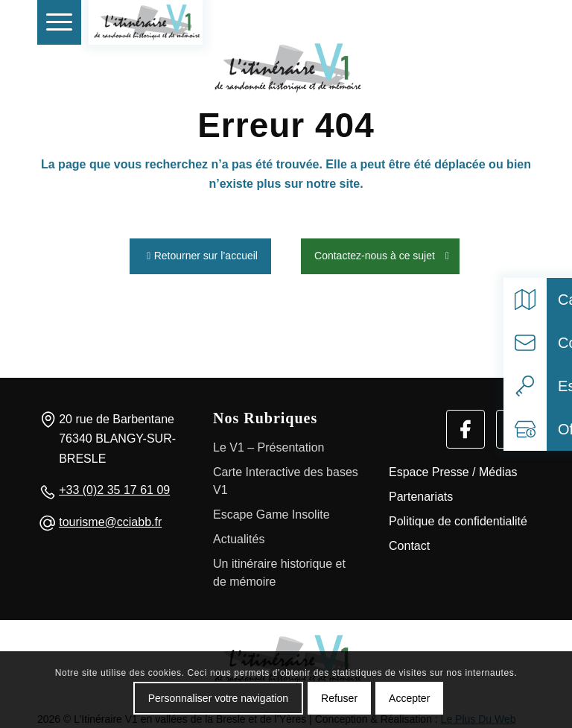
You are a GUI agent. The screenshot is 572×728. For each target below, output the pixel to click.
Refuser (339, 698)
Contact (409, 542)
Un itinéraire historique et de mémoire (279, 569)
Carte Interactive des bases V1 (286, 477)
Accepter (409, 698)
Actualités (239, 535)
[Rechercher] (482, 22)
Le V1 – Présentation (268, 444)
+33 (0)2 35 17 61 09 (114, 487)
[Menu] (59, 22)
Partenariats (421, 493)
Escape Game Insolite (271, 511)
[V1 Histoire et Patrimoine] (146, 22)
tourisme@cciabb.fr (110, 518)
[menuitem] (59, 22)
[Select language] (515, 22)
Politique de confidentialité (458, 517)
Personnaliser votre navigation (218, 698)
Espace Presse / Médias (453, 468)
